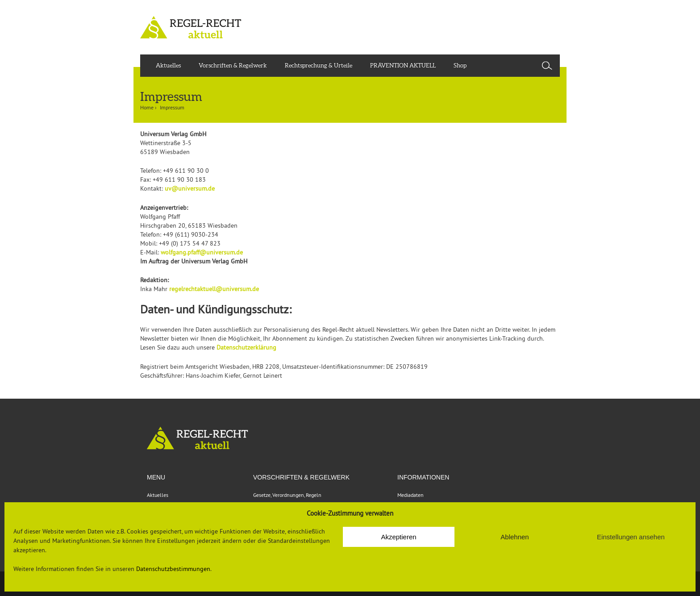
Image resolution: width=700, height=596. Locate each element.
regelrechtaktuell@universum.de (214, 289)
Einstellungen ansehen (631, 537)
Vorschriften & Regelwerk (233, 65)
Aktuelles (168, 65)
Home (147, 107)
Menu (156, 477)
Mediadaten (410, 495)
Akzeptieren (398, 537)
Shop (460, 65)
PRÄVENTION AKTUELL (403, 65)
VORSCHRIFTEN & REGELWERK (301, 477)
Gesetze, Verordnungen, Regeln (287, 495)
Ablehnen (515, 537)
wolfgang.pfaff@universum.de (202, 252)
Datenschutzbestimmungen (173, 569)
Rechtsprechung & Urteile (319, 65)
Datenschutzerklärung (246, 347)
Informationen (423, 477)
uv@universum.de (190, 188)
